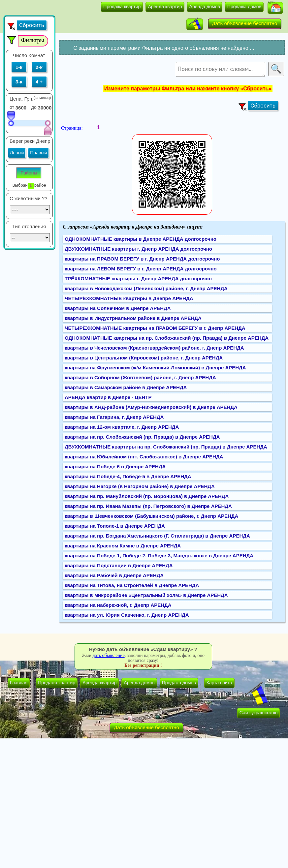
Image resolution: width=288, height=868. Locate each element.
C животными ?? (29, 198)
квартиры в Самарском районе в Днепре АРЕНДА (126, 387)
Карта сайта (219, 683)
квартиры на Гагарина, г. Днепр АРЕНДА (114, 417)
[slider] (11, 118)
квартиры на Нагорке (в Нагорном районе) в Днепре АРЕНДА (140, 486)
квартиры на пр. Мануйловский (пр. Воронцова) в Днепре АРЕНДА (147, 496)
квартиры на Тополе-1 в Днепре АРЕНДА (115, 526)
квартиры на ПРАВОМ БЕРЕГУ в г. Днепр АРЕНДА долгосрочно (142, 259)
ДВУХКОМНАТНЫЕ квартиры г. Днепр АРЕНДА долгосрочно (138, 249)
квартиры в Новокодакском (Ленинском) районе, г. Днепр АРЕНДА (146, 288)
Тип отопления (29, 226)
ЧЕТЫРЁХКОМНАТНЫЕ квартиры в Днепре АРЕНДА (129, 298)
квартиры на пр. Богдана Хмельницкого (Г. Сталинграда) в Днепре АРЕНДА (157, 536)
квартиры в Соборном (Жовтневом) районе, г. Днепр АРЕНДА (140, 377)
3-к (19, 82)
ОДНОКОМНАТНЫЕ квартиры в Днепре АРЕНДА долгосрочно (141, 239)
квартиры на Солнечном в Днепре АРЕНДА (118, 308)
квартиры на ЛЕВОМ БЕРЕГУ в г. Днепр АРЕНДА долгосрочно (141, 269)
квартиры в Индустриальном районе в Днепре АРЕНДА (133, 318)
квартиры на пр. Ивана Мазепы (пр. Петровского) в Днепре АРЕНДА (148, 506)
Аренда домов (205, 7)
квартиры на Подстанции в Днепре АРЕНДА (119, 565)
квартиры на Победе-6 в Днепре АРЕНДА (115, 466)
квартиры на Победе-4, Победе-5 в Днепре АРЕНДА (128, 476)
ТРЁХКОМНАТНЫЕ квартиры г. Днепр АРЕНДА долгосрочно (138, 279)
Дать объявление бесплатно (245, 23)
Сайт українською (258, 713)
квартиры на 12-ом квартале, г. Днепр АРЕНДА (122, 427)
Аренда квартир (165, 7)
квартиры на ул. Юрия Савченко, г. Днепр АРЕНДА (127, 615)
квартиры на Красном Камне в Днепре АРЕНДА (123, 546)
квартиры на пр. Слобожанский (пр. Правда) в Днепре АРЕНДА (142, 437)
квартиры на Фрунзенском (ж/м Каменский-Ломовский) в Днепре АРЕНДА (155, 368)
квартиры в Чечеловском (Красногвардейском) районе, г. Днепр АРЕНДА (154, 348)
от (12, 107)
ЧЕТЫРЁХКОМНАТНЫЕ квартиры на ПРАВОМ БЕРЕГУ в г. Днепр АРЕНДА (155, 328)
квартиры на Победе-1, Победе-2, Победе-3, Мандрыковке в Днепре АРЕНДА (159, 556)
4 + (39, 82)
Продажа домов (244, 7)
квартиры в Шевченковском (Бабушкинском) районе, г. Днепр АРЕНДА (151, 516)
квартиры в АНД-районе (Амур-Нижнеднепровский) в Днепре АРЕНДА (151, 407)
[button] (275, 8)
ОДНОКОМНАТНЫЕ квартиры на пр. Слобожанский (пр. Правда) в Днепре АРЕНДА (167, 338)
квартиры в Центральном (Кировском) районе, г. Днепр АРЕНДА (144, 358)
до (34, 107)
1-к (19, 67)
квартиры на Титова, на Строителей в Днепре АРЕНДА (132, 585)
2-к (39, 67)
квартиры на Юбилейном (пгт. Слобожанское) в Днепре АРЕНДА (144, 457)
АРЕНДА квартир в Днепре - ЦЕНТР (108, 397)
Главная (19, 683)
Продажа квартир (122, 7)
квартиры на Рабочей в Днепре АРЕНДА (114, 575)
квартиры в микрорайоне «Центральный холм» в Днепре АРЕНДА (146, 595)
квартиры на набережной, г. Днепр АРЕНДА (118, 605)
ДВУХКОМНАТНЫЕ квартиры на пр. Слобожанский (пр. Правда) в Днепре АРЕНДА (166, 447)
